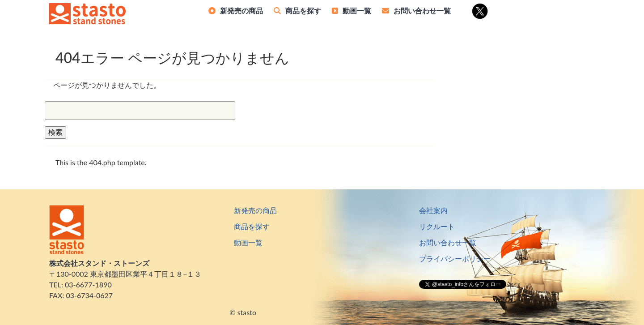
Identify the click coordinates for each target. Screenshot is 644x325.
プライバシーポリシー (455, 259)
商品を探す (303, 11)
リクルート (437, 226)
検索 (55, 132)
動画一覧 (357, 11)
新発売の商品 (241, 11)
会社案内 (433, 210)
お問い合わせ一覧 (422, 11)
